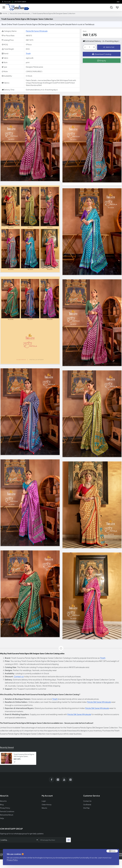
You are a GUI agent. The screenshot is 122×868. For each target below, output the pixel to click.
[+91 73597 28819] (19, 2)
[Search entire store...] (111, 7)
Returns (44, 808)
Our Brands (87, 805)
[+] (94, 47)
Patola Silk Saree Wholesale (20, 13)
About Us (3, 801)
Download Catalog (102, 54)
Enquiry (102, 60)
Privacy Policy (12, 860)
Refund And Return (7, 815)
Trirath (28, 53)
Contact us (19, 676)
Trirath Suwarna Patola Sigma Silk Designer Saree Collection (24, 755)
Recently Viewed (7, 747)
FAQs (2, 818)
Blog (2, 805)
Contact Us (87, 801)
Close (113, 851)
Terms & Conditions (7, 812)
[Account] (6, 2)
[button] (109, 47)
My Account (47, 796)
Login (44, 801)
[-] (85, 47)
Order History (47, 805)
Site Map (86, 808)
